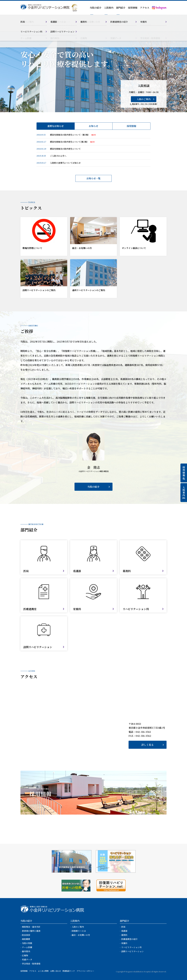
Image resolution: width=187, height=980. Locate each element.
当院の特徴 (27, 943)
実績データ (27, 960)
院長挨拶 (26, 935)
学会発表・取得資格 (31, 964)
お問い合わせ (56, 971)
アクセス (145, 8)
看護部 (124, 931)
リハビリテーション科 (131, 947)
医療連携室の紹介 (129, 939)
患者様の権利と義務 (31, 931)
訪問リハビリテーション (133, 951)
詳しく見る (148, 745)
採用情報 (133, 8)
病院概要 (26, 939)
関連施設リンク (69, 971)
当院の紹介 (93, 487)
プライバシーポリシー (85, 971)
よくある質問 (43, 971)
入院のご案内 (144, 99)
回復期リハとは (79, 931)
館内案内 (26, 951)
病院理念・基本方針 (31, 927)
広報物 (25, 955)
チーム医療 (27, 947)
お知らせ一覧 (93, 178)
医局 (123, 927)
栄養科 (124, 943)
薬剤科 (124, 935)
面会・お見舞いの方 (81, 935)
